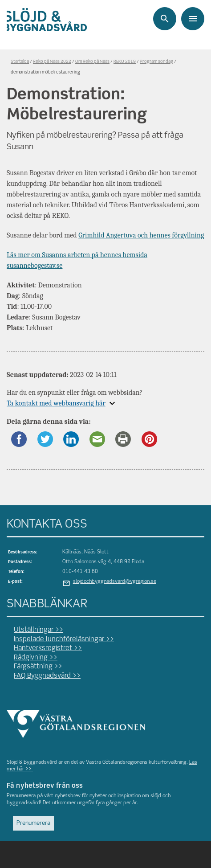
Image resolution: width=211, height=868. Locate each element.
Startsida (20, 62)
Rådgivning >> (36, 658)
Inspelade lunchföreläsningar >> (64, 639)
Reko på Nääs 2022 (52, 62)
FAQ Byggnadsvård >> (47, 676)
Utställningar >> (39, 630)
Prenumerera (33, 823)
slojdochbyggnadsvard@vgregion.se (115, 581)
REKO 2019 (125, 62)
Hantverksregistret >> (48, 648)
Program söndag (156, 62)
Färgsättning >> (38, 667)
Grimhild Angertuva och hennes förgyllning (141, 235)
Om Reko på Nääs (92, 62)
